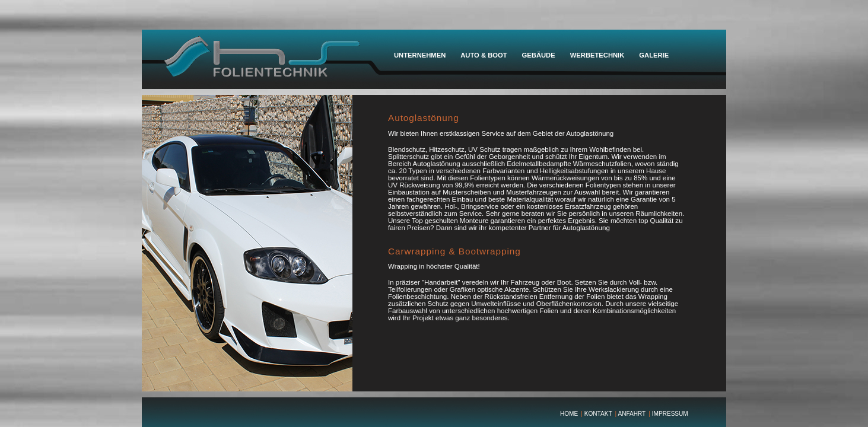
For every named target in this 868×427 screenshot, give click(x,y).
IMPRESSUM (670, 414)
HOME (569, 414)
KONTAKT (598, 414)
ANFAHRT (632, 414)
